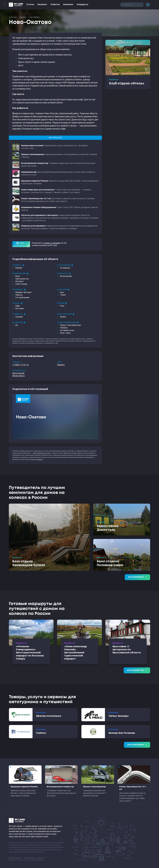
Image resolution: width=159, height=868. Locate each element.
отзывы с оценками (52, 243)
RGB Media (40, 860)
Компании (68, 5)
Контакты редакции (15, 858)
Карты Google (18, 373)
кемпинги (40, 459)
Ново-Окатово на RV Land (41, 453)
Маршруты (83, 5)
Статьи (30, 5)
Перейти (61, 365)
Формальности (30, 858)
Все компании (137, 745)
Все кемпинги (137, 577)
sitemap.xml (41, 858)
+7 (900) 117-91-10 (20, 365)
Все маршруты (137, 670)
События (55, 5)
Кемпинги (42, 5)
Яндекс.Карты (18, 376)
